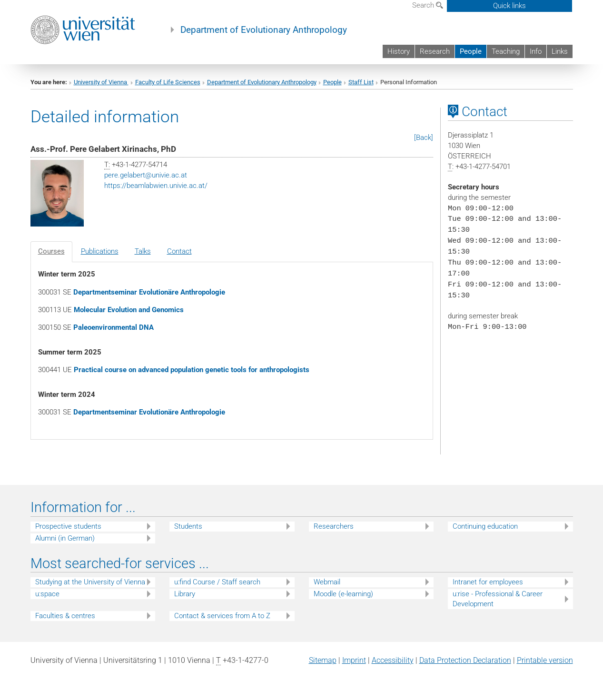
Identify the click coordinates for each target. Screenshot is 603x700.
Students (188, 526)
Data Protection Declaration (465, 660)
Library (185, 594)
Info (536, 51)
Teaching (506, 51)
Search (428, 5)
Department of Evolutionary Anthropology (264, 30)
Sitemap (323, 660)
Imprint (354, 660)
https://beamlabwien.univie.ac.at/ (156, 186)
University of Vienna (101, 82)
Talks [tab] (143, 251)
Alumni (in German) (65, 538)
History (399, 51)
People (471, 51)
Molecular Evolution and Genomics (129, 310)
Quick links (509, 6)
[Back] (424, 138)
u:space (47, 594)
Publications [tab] (100, 251)
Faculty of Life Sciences (168, 82)
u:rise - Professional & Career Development (498, 599)
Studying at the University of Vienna (90, 582)
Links (560, 51)
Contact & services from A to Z (222, 616)
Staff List (361, 82)
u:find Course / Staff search (217, 582)
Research (435, 51)
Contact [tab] (179, 251)
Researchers (334, 526)
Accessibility (393, 660)
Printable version (545, 660)
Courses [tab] (51, 251)
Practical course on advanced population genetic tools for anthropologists (192, 370)
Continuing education (485, 526)
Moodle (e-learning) (343, 594)
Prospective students (68, 526)
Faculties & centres (65, 616)
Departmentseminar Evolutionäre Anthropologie (149, 292)
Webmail (327, 582)
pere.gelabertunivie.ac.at (146, 175)
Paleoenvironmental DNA (114, 327)
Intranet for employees (488, 582)
